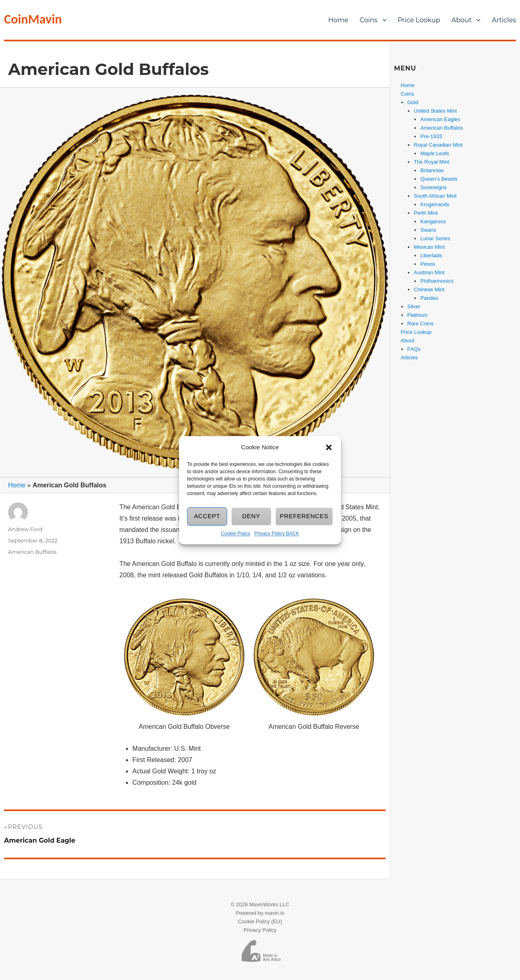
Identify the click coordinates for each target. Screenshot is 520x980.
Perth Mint (426, 213)
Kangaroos (433, 221)
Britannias (432, 170)
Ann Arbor (272, 960)
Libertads (431, 255)
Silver (414, 306)
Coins (369, 20)
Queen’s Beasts (439, 179)
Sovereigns (434, 187)
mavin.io (275, 913)
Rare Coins (421, 323)
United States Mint (435, 111)
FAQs (414, 349)
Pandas (429, 298)
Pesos (428, 264)
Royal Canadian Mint (438, 145)
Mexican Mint (429, 247)
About (462, 20)
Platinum (418, 315)
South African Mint (435, 196)
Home (338, 20)
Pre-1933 (431, 136)
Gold (413, 102)
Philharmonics (437, 281)
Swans (428, 230)
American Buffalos (32, 552)
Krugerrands (435, 204)
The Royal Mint (432, 162)
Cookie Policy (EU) (260, 921)
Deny (251, 516)
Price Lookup (419, 20)
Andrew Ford (25, 529)
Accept (207, 516)
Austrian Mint (429, 272)
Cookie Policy (235, 534)
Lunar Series (435, 238)
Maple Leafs (435, 153)
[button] (329, 447)
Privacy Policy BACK (277, 534)
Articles (409, 358)
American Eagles (440, 119)
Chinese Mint (429, 289)
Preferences (304, 516)
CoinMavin (33, 19)
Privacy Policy (260, 930)
